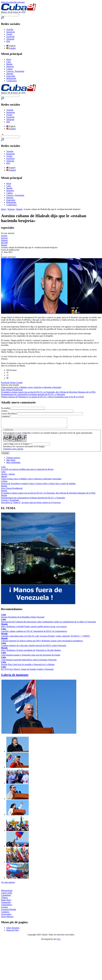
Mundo (9, 64)
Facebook (10, 37)
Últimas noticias (13, 460)
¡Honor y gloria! (8, 476)
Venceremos (6, 916)
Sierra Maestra (7, 919)
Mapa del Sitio (13, 932)
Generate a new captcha (13, 451)
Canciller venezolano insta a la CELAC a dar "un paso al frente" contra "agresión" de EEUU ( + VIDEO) (45, 638)
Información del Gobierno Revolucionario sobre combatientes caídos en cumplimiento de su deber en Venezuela (48, 624)
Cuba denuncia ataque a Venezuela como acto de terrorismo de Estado (31, 657)
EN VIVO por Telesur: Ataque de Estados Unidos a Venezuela (27, 671)
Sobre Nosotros (13, 930)
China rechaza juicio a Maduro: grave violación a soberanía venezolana (31, 387)
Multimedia (11, 78)
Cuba (9, 62)
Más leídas (11, 462)
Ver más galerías (8, 884)
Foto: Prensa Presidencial (12, 390)
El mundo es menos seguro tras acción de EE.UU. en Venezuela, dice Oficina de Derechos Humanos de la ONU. (48, 392)
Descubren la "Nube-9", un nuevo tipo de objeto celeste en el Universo (31, 504)
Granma (4, 909)
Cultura (9, 69)
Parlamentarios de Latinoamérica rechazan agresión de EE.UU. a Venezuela (33, 394)
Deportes (10, 66)
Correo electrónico (9, 414)
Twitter (9, 34)
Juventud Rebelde (9, 911)
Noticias (11, 209)
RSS (8, 41)
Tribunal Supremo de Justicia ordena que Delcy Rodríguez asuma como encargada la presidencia (42, 643)
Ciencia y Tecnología (15, 71)
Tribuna (4, 900)
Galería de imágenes (15, 677)
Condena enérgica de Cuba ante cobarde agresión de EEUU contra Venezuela (34, 647)
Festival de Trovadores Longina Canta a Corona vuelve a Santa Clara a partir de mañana (38, 485)
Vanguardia (6, 904)
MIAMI (4, 243)
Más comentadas (13, 464)
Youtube (10, 29)
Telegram (10, 39)
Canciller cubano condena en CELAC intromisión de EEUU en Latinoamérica (34, 633)
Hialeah (4, 240)
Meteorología (7, 892)
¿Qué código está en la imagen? (17, 446)
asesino (4, 236)
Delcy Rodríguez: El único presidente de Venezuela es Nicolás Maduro (31, 652)
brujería (4, 238)
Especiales (11, 76)
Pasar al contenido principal (13, 2)
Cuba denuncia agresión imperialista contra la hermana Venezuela (29, 662)
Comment (6, 416)
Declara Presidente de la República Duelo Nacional (23, 619)
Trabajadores (7, 907)
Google (19, 383)
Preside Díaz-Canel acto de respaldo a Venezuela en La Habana (28, 666)
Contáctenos (12, 81)
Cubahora (5, 914)
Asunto (4, 411)
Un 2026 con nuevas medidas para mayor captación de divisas (27, 471)
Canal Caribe (7, 895)
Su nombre (6, 408)
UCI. (59, 941)
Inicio (9, 59)
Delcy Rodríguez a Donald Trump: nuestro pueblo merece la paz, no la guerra (34, 628)
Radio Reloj (6, 902)
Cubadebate (6, 897)
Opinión (10, 74)
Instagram (11, 32)
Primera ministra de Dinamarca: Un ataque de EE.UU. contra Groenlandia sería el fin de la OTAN (42, 397)
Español (11, 48)
